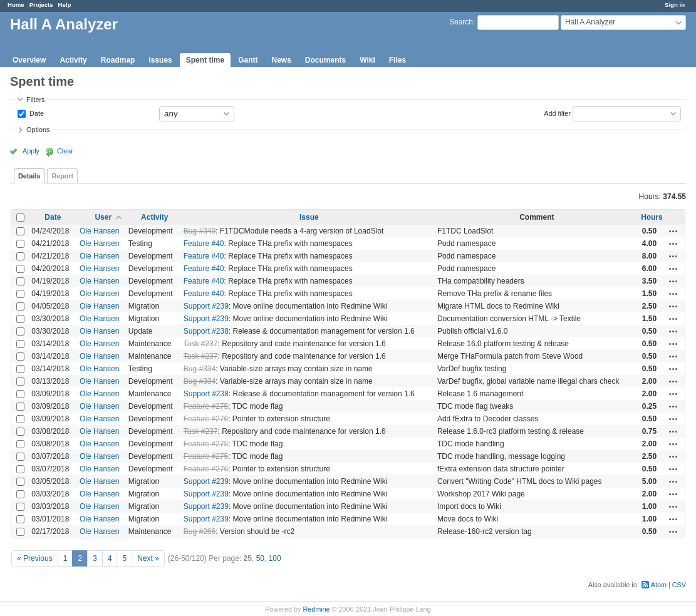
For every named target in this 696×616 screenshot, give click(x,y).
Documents (325, 60)
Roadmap (118, 60)
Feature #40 (204, 244)
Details (29, 176)
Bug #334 (200, 369)
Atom (659, 585)
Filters (35, 100)
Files (397, 60)
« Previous (35, 558)
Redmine (316, 609)
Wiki (367, 60)
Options (38, 130)
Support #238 (206, 331)
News (281, 60)
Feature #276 (206, 419)
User (103, 217)
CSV (679, 585)
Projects (41, 5)
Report (62, 176)
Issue (309, 217)
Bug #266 (200, 531)
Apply (31, 151)
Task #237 (201, 344)
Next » (148, 558)
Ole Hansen (99, 231)
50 (260, 558)
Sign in (675, 5)
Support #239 (206, 306)
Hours (652, 217)
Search (461, 22)
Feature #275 (206, 406)
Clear (65, 151)
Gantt (248, 60)
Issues (160, 60)
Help (65, 5)
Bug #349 (200, 231)
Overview (29, 60)
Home (16, 5)
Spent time (205, 60)
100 (275, 558)
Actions (673, 231)
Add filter (557, 113)
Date (36, 113)
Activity (73, 60)
